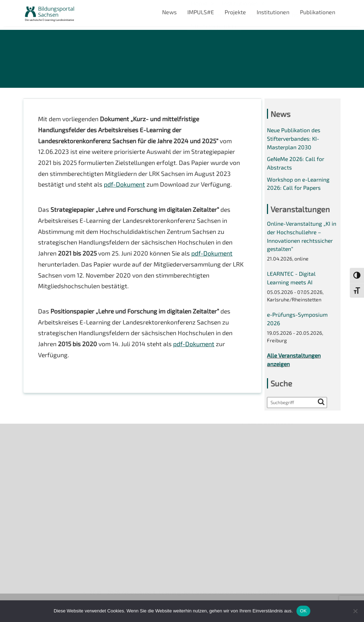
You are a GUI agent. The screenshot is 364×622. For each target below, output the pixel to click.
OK (303, 611)
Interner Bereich (44, 513)
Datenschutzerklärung (52, 501)
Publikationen (318, 12)
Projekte (235, 12)
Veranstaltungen (45, 464)
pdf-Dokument (125, 187)
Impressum (38, 489)
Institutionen (273, 12)
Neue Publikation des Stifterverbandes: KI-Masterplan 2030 (294, 140)
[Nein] (355, 611)
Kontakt (34, 476)
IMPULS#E (201, 12)
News (169, 12)
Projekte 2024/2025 (268, 554)
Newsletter (38, 452)
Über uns (35, 440)
